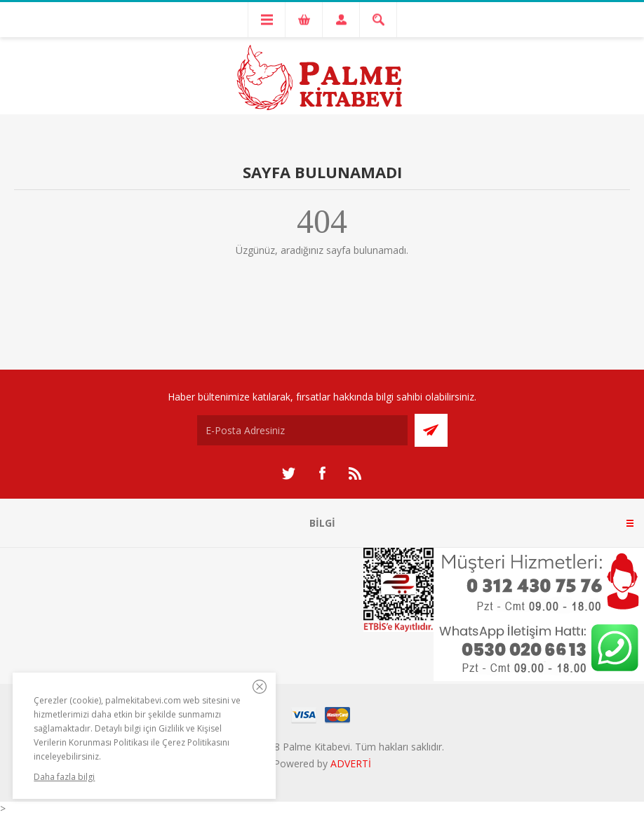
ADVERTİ (351, 763)
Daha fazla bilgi (64, 777)
